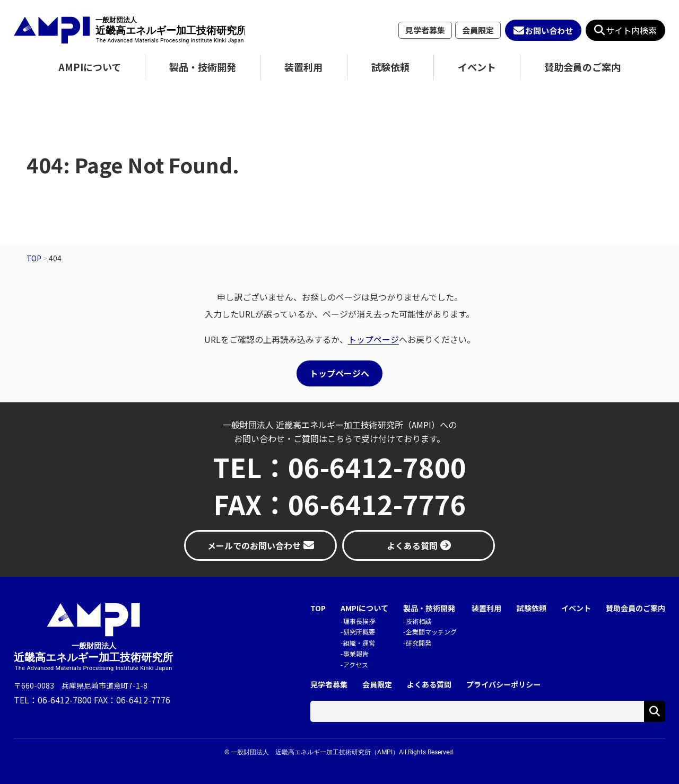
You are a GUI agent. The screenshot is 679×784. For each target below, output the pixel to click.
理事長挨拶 (359, 621)
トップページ (373, 339)
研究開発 (419, 643)
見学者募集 (425, 30)
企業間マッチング (431, 632)
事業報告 (356, 653)
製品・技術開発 (203, 67)
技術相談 (419, 621)
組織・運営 (359, 643)
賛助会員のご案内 (582, 67)
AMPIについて (90, 67)
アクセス (356, 664)
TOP (318, 608)
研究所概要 (359, 632)
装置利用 (303, 67)
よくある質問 (429, 685)
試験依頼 (390, 67)
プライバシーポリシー (503, 685)
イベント (477, 67)
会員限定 (478, 30)
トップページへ (339, 373)
